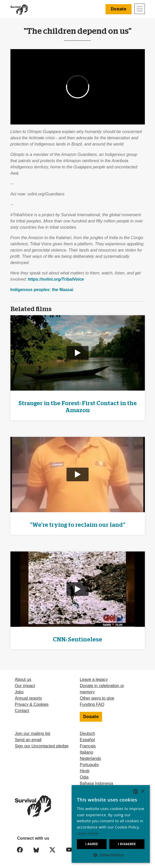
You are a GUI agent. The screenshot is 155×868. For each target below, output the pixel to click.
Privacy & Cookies (32, 704)
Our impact (25, 686)
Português (89, 765)
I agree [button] (92, 844)
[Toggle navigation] (140, 9)
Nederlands (90, 758)
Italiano (86, 752)
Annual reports (28, 698)
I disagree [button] (127, 844)
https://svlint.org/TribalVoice (56, 279)
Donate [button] (119, 9)
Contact (22, 711)
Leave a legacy (94, 679)
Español (87, 740)
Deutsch (87, 734)
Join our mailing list (33, 734)
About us (23, 679)
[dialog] (111, 824)
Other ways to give (97, 698)
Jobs (19, 692)
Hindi (84, 771)
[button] (111, 855)
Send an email (28, 740)
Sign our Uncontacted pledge (42, 746)
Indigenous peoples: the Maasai (42, 290)
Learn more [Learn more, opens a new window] (87, 833)
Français (88, 746)
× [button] (143, 791)
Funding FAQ (92, 704)
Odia (84, 777)
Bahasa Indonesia (96, 783)
